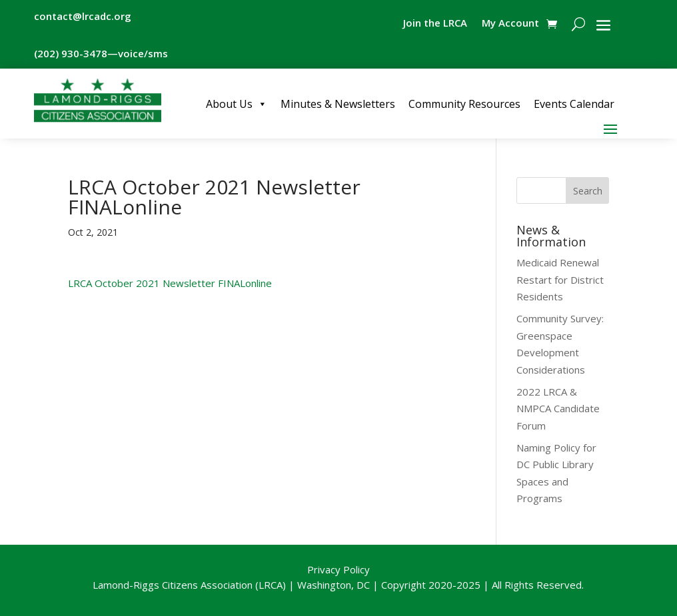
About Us (237, 104)
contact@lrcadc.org (83, 16)
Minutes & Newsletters (338, 104)
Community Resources (464, 104)
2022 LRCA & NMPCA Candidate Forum (558, 409)
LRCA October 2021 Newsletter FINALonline (170, 283)
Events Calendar (574, 104)
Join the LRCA (435, 24)
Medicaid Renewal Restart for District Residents (560, 279)
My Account (510, 24)
